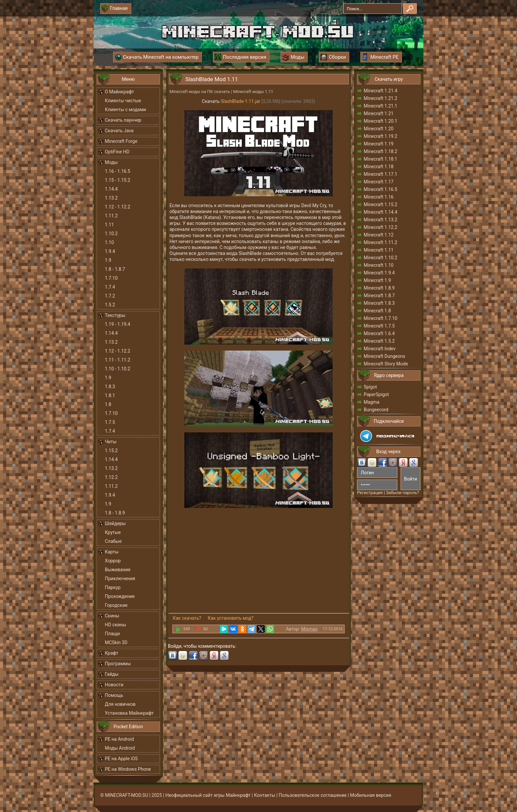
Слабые (113, 541)
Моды (111, 162)
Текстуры (115, 315)
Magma (372, 402)
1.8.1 (110, 395)
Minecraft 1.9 (377, 280)
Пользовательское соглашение (313, 795)
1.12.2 (111, 477)
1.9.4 (110, 251)
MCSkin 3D (116, 642)
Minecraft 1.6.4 (379, 333)
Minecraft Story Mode (386, 364)
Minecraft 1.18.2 (380, 151)
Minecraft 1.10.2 (380, 258)
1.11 (109, 225)
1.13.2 (111, 198)
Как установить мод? (231, 618)
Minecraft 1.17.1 (380, 174)
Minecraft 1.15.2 (380, 204)
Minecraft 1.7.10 (380, 318)
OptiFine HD (117, 152)
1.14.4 (111, 189)
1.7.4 (110, 287)
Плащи (112, 634)
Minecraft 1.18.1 (380, 159)
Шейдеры (115, 523)
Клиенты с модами (125, 109)
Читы (111, 442)
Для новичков (120, 704)
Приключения (120, 578)
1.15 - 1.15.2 (118, 180)
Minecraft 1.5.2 (379, 341)
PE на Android (119, 739)
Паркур (113, 587)
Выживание (118, 570)
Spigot (370, 387)
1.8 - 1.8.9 (115, 513)
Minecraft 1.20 (379, 129)
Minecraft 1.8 (377, 311)
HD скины (116, 625)
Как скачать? (187, 618)
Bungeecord (376, 410)
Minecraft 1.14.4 (380, 212)
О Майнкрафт (119, 92)
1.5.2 (110, 305)
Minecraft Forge (121, 141)
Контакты (264, 795)
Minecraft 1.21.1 (380, 106)
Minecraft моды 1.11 (253, 92)
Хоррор (113, 561)
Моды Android (120, 748)
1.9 (108, 260)
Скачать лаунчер (123, 120)
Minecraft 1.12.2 (380, 227)
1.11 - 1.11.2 (118, 360)
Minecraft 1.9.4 (379, 273)
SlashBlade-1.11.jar (241, 101)
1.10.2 (111, 234)
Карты (112, 552)
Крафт (112, 653)
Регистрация (370, 493)
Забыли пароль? (402, 493)
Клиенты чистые (123, 101)
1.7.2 (110, 296)
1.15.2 (111, 451)
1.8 (108, 404)
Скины (112, 616)
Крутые (113, 532)
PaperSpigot (376, 394)
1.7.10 (111, 278)
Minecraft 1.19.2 (380, 136)
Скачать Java (119, 131)
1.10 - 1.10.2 (118, 369)
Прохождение (120, 596)
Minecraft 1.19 (379, 144)
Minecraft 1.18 (379, 167)
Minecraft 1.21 (379, 113)
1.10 (109, 242)
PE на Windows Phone (128, 769)
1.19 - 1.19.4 (118, 324)
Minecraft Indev (380, 349)
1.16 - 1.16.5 (118, 171)
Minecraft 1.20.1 (380, 121)
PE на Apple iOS (121, 759)
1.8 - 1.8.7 (115, 269)
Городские (116, 605)
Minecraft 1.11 (379, 250)
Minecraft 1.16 (379, 197)
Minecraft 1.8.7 (379, 296)
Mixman (309, 629)
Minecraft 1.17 (379, 182)
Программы (118, 664)
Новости (114, 685)
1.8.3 (110, 387)
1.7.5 (110, 422)
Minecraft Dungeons (384, 356)
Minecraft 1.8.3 (379, 303)
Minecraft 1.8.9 (379, 288)
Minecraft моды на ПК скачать (200, 92)
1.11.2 (111, 216)
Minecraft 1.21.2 (380, 98)
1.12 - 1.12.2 (118, 207)
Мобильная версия (371, 795)
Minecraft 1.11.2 (380, 242)
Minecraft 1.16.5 (380, 189)
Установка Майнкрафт (129, 713)
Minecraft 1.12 (379, 235)
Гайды (112, 674)
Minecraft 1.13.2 (380, 220)
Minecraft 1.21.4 (380, 91)
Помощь (114, 695)
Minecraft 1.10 (379, 265)
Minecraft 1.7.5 (379, 326)
